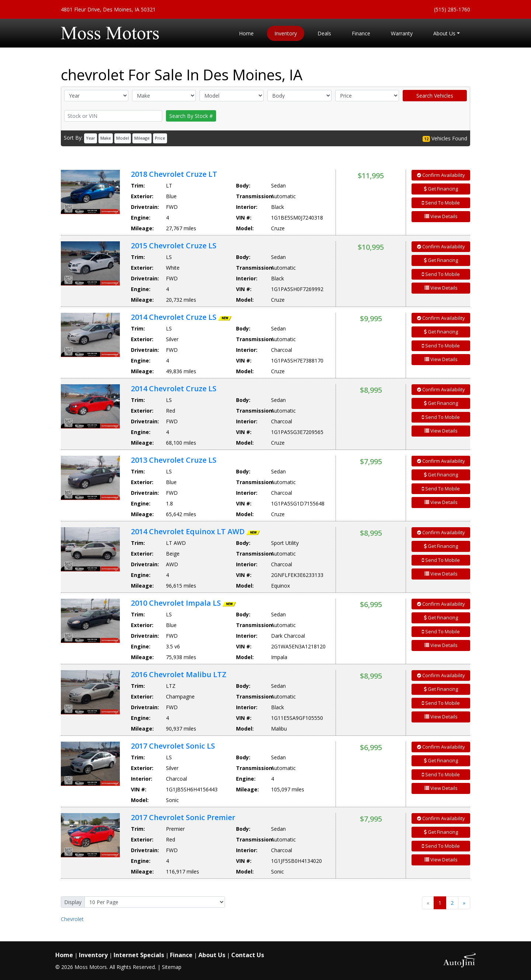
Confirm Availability (441, 175)
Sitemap (172, 967)
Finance (181, 955)
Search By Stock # (191, 116)
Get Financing (441, 189)
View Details (441, 216)
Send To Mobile (441, 203)
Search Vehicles (435, 96)
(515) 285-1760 (452, 9)
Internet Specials (139, 955)
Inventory (93, 955)
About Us (212, 955)
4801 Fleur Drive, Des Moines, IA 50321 (108, 9)
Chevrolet (72, 919)
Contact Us (248, 955)
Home (64, 955)
